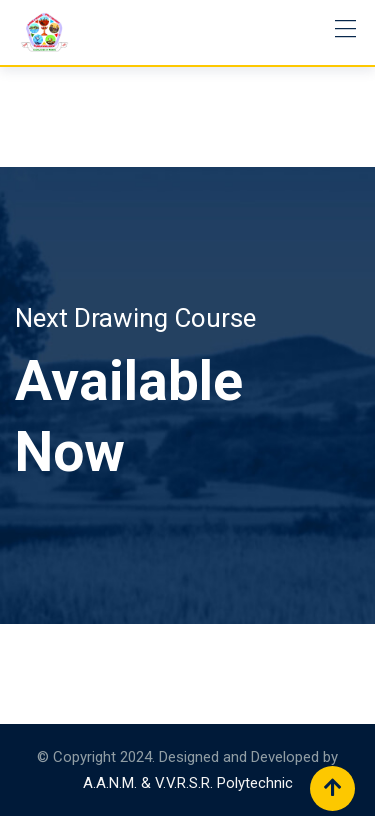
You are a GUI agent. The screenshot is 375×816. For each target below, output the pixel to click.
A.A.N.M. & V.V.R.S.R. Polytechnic (188, 783)
